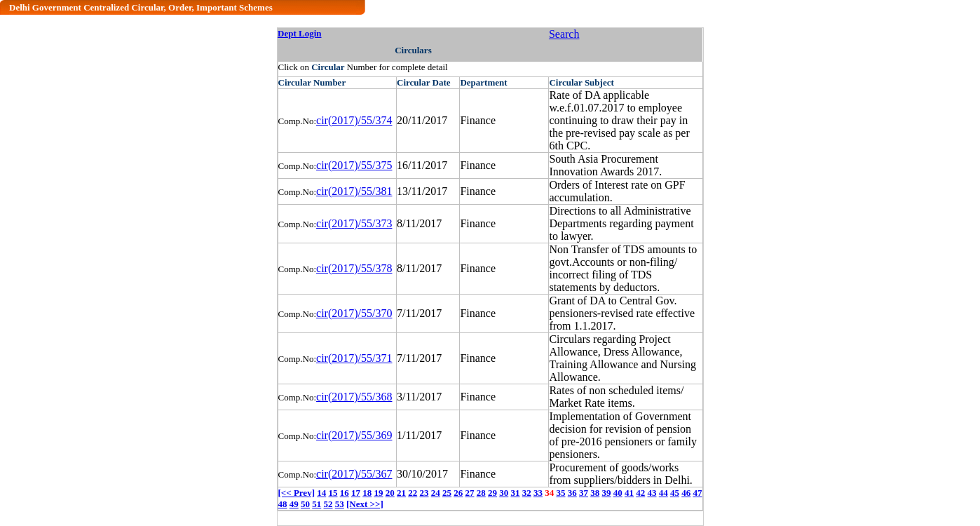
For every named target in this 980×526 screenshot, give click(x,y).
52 (328, 504)
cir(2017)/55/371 (354, 358)
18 (367, 493)
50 (305, 504)
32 (527, 493)
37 (584, 493)
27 (469, 493)
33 (538, 493)
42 (640, 493)
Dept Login (299, 33)
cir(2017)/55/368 (354, 397)
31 (515, 493)
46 (686, 493)
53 (340, 504)
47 (697, 493)
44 (663, 493)
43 (652, 493)
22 (413, 493)
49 (294, 504)
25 (447, 493)
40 (618, 493)
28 (481, 493)
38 (595, 493)
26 (458, 493)
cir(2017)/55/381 (354, 191)
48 (283, 504)
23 (424, 493)
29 (492, 493)
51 (317, 504)
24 (436, 493)
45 (675, 493)
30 (504, 493)
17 (356, 493)
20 (390, 493)
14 (321, 493)
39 (606, 493)
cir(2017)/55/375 (354, 165)
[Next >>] (365, 504)
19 (378, 493)
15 (333, 493)
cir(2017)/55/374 (354, 120)
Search (564, 34)
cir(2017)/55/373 (354, 223)
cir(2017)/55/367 (354, 474)
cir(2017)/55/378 (354, 268)
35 (560, 493)
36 (572, 493)
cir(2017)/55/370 (354, 313)
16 (345, 493)
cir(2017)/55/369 (354, 435)
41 (629, 493)
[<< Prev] (297, 493)
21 (401, 493)
